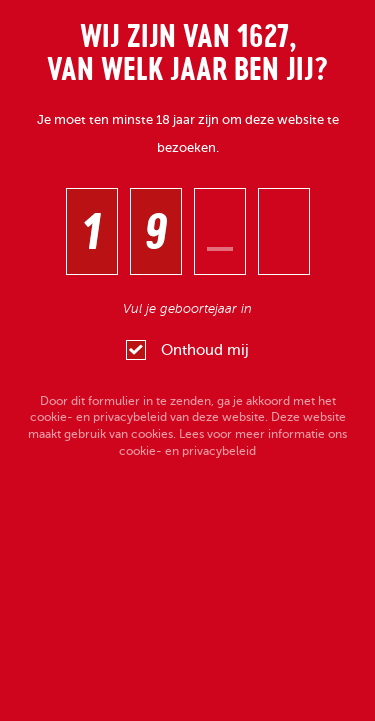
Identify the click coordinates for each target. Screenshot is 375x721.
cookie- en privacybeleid (98, 417)
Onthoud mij (187, 350)
